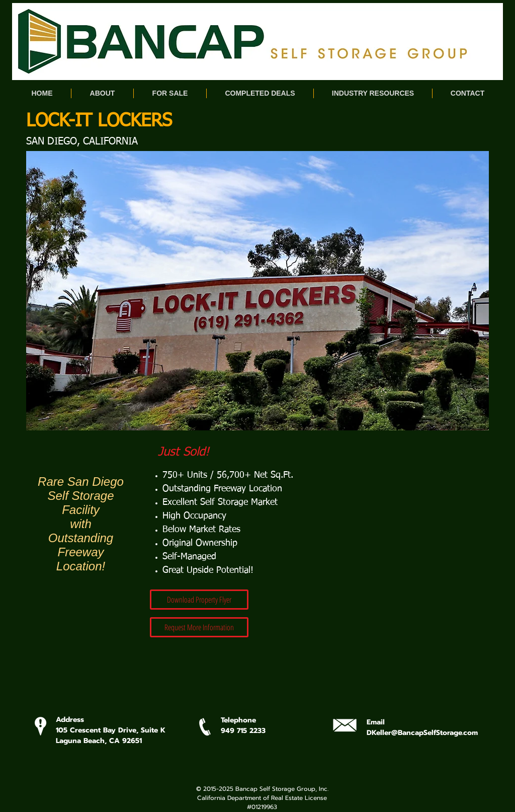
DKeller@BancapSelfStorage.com (422, 733)
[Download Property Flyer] (199, 600)
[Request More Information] (199, 627)
